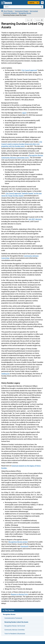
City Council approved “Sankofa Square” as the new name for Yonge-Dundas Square (21, 194)
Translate (38, 20)
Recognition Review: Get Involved (15, 626)
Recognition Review (9, 614)
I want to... (32, 3)
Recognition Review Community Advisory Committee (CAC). (22, 156)
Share (30, 20)
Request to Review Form (19, 594)
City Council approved (29, 70)
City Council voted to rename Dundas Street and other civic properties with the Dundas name (22, 144)
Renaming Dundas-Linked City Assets (16, 622)
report (24, 113)
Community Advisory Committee (15, 630)
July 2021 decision (35, 219)
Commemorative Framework (13, 618)
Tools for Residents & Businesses (15, 634)
